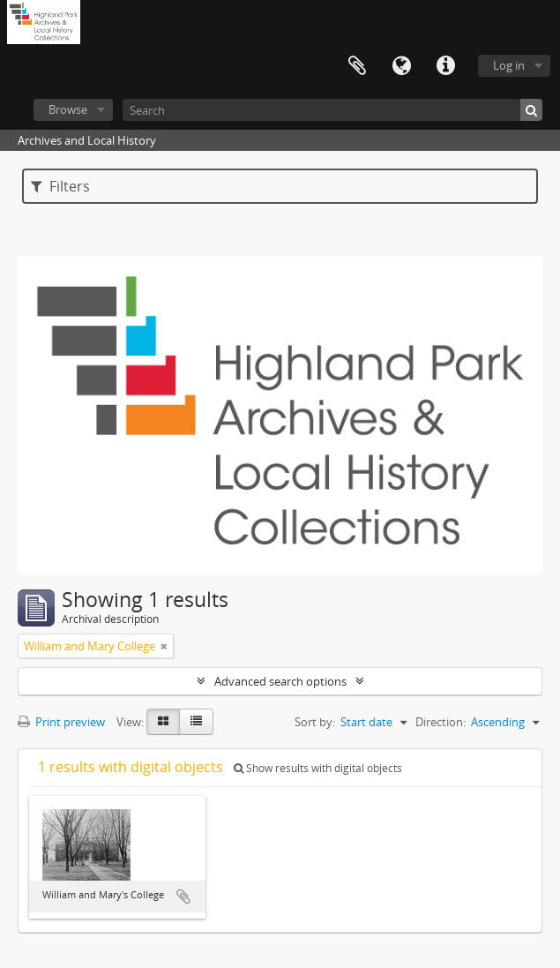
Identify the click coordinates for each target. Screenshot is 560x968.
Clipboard (357, 66)
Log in (509, 65)
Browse (68, 109)
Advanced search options (280, 681)
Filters (60, 186)
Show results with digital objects (318, 768)
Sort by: (315, 722)
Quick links (445, 66)
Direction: (441, 722)
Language (401, 66)
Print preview (61, 722)
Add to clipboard (183, 897)
